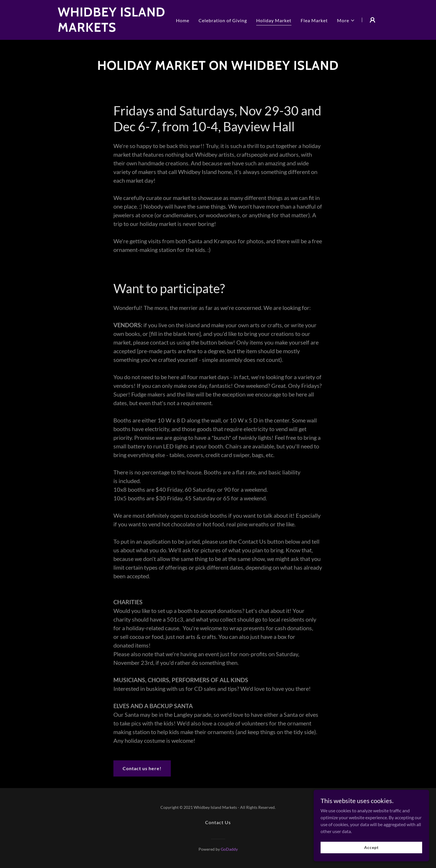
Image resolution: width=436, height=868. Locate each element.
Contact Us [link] (218, 822)
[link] (114, 30)
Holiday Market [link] (274, 20)
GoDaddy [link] (229, 849)
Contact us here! (142, 768)
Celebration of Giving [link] (223, 20)
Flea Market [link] (314, 20)
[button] (346, 20)
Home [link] (183, 20)
